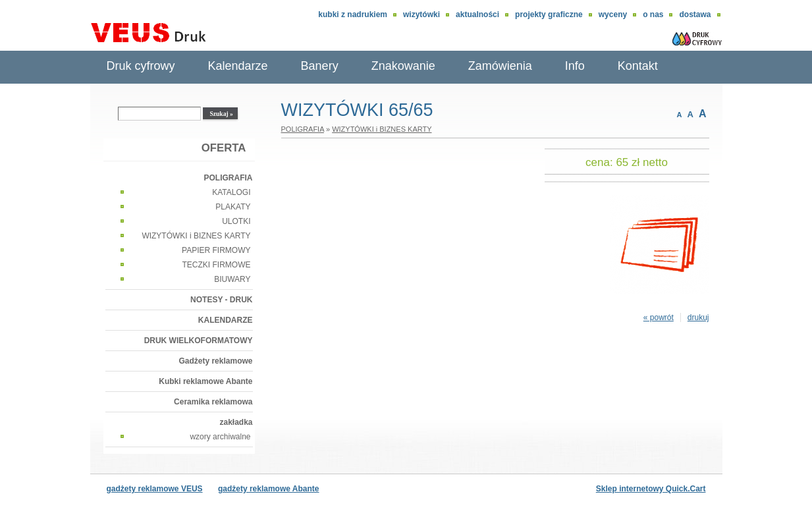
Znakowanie (403, 66)
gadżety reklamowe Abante (269, 489)
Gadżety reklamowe (215, 361)
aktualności (477, 14)
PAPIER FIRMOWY (216, 250)
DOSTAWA (695, 14)
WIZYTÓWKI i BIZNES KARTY (196, 236)
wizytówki (421, 14)
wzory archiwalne (220, 437)
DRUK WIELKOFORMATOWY (199, 341)
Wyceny (613, 14)
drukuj (698, 317)
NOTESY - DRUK (221, 300)
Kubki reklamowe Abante (205, 381)
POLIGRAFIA (229, 178)
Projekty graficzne (549, 14)
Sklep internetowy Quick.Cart (651, 489)
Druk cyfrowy (141, 66)
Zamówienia (500, 66)
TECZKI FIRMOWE (217, 265)
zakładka (236, 422)
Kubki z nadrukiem (353, 14)
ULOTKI (236, 221)
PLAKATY (233, 207)
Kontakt (638, 66)
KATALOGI (231, 192)
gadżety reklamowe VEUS (155, 489)
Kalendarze (238, 66)
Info (575, 66)
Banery (320, 66)
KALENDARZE (226, 320)
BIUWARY (232, 279)
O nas (653, 14)
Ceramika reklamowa (213, 402)
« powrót (659, 317)
